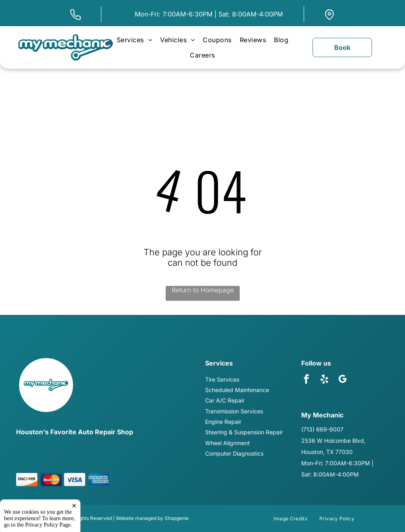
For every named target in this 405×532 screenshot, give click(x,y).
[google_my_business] (342, 380)
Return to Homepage (203, 290)
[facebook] (306, 380)
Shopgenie (177, 518)
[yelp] (324, 380)
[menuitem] (134, 40)
